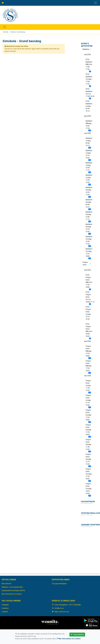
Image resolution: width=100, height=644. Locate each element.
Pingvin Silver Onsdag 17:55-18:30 (88, 430)
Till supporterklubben (59, 584)
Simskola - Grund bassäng (18, 32)
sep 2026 (87, 133)
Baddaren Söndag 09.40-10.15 (89, 204)
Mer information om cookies (12, 594)
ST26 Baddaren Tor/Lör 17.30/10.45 (89, 93)
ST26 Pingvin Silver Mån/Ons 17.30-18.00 (89, 282)
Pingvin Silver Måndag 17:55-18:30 (88, 366)
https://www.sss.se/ (62, 612)
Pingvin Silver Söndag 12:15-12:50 (88, 460)
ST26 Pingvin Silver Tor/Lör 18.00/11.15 (89, 298)
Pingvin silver (85, 263)
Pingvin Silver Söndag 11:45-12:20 (88, 445)
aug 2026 (87, 116)
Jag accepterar (77, 635)
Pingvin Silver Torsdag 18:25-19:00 (88, 489)
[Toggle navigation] (96, 3)
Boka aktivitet (6, 584)
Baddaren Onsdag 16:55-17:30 (89, 192)
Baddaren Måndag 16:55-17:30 (89, 125)
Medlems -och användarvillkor (12, 587)
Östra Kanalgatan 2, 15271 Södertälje (68, 605)
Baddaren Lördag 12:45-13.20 (89, 179)
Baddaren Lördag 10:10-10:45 (89, 155)
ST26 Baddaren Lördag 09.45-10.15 (89, 106)
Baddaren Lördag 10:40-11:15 (89, 167)
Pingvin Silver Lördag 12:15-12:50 (88, 401)
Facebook (5, 608)
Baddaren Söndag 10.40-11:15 (89, 216)
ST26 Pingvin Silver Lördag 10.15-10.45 (88, 313)
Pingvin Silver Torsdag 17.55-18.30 (88, 475)
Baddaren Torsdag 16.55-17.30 (89, 241)
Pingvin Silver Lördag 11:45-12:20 (88, 386)
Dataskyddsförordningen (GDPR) (13, 591)
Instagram (5, 605)
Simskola (6, 32)
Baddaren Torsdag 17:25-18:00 (89, 253)
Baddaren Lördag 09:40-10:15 (89, 143)
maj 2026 (87, 55)
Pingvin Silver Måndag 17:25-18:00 (88, 352)
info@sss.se (59, 608)
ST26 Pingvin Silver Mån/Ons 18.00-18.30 (89, 331)
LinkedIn (5, 612)
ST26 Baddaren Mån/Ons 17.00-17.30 (89, 65)
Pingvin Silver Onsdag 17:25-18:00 (88, 416)
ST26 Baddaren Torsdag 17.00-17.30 (89, 80)
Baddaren (86, 49)
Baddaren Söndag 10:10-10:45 (89, 229)
